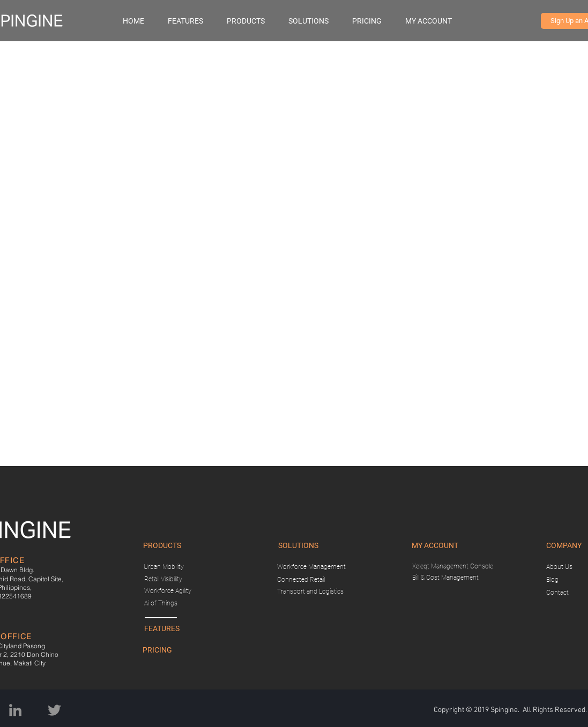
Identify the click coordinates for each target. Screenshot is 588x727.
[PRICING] (158, 650)
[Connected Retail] (301, 580)
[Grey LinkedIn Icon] (15, 710)
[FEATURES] (162, 629)
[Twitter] (54, 710)
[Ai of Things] (161, 604)
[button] (252, 21)
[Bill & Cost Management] (446, 578)
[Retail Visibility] (163, 579)
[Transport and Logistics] (310, 592)
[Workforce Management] (312, 567)
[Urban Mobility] (164, 567)
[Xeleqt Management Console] (453, 567)
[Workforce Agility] (168, 591)
